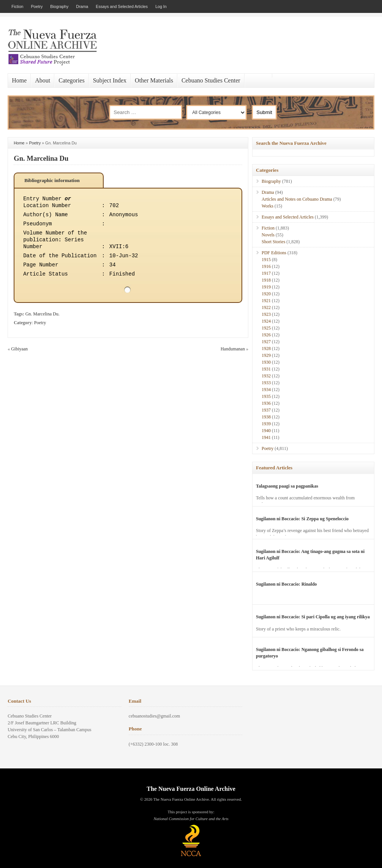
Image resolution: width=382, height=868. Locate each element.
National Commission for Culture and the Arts (191, 819)
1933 (266, 383)
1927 (266, 342)
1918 (266, 280)
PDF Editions (274, 253)
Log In (161, 6)
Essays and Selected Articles (122, 6)
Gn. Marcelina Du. (43, 314)
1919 (266, 287)
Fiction (17, 6)
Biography (59, 6)
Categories (71, 80)
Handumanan (233, 349)
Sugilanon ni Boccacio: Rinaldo (286, 584)
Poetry (37, 6)
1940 (266, 431)
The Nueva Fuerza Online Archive (191, 789)
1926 (266, 335)
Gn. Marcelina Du (41, 158)
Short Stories (273, 242)
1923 (266, 314)
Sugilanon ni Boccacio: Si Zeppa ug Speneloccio (302, 519)
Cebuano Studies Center (211, 80)
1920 (266, 294)
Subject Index (110, 80)
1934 (266, 390)
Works (268, 206)
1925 (266, 328)
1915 (266, 260)
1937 (266, 410)
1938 (266, 417)
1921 (266, 301)
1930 (266, 362)
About (43, 80)
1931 (266, 369)
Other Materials (154, 80)
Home (19, 80)
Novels (268, 235)
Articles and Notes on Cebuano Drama (297, 199)
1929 (266, 355)
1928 (266, 348)
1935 (266, 396)
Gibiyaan (19, 349)
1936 (266, 403)
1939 (266, 424)
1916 (266, 266)
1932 (266, 376)
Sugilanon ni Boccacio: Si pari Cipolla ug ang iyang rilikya (313, 617)
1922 (266, 307)
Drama (82, 6)
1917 (266, 273)
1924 (266, 321)
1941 (266, 437)
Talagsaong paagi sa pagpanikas (287, 486)
